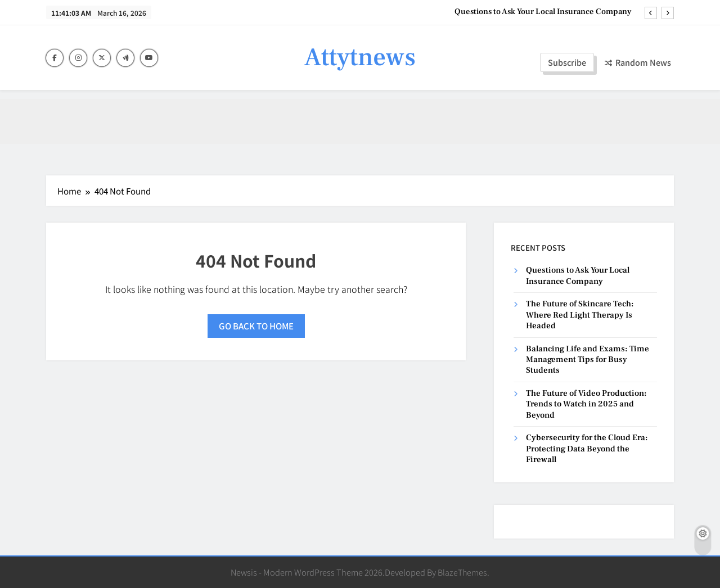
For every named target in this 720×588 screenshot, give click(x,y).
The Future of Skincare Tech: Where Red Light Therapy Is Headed (580, 315)
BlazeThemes (462, 572)
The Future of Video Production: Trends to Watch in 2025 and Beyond (586, 404)
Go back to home (256, 326)
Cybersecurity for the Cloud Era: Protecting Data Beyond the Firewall (587, 449)
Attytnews (360, 57)
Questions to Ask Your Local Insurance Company (543, 12)
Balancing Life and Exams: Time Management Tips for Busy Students (588, 360)
